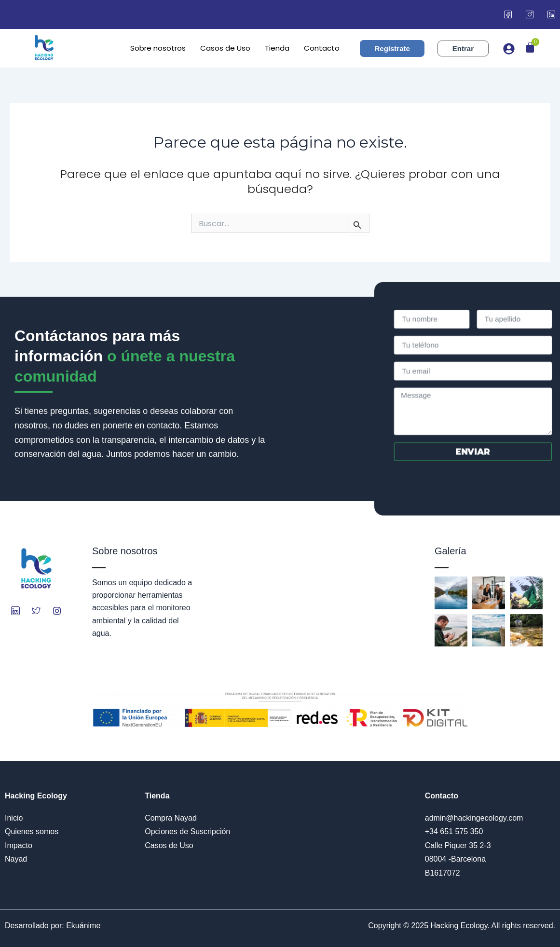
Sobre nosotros (158, 48)
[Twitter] (36, 611)
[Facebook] (508, 14)
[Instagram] (530, 14)
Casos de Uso (225, 48)
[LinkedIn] (551, 14)
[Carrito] (530, 47)
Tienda (277, 48)
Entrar (463, 48)
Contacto (322, 48)
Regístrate (392, 48)
